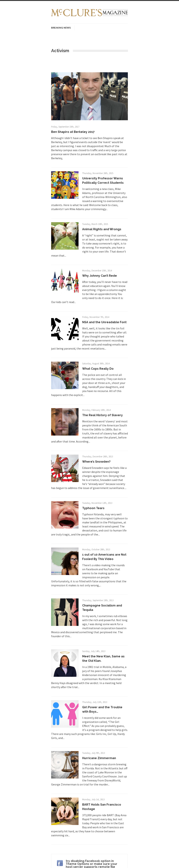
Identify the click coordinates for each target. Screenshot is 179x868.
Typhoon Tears (93, 508)
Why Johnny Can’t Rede (100, 276)
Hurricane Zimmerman (99, 758)
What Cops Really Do (98, 369)
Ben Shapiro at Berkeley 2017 (73, 132)
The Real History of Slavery (102, 415)
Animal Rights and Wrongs (102, 229)
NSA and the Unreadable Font (104, 322)
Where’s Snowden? (96, 462)
